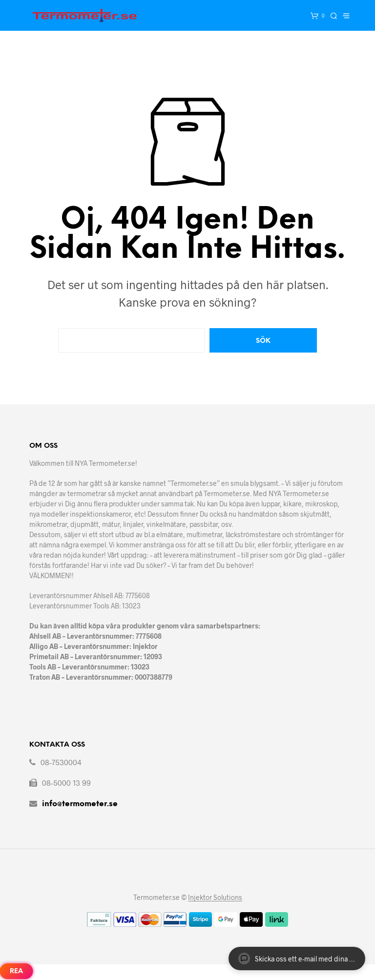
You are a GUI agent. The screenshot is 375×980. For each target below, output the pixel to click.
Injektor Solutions (215, 897)
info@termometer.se (80, 804)
